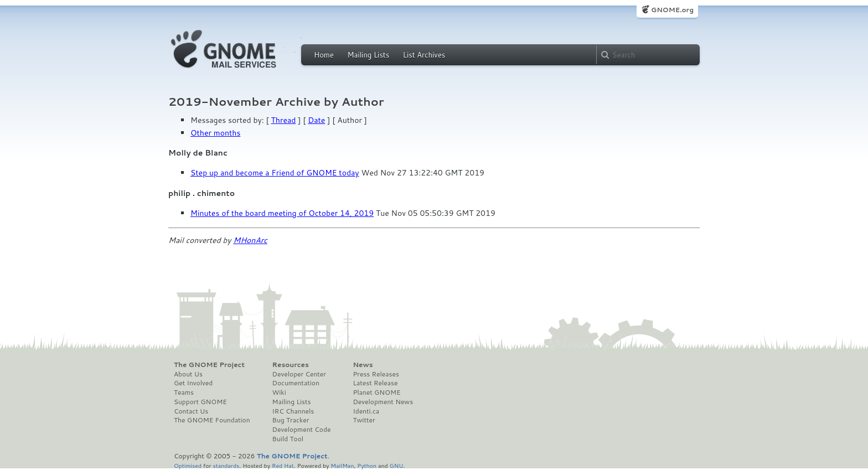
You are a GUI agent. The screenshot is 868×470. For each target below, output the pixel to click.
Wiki (279, 392)
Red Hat (283, 465)
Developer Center (299, 374)
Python (367, 465)
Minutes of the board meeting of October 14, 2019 (282, 213)
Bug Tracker (291, 420)
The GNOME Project (209, 365)
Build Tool (288, 439)
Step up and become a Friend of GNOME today (275, 173)
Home (324, 55)
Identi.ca (366, 411)
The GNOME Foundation (212, 420)
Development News (383, 402)
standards (226, 465)
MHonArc (250, 240)
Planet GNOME (376, 392)
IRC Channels (293, 411)
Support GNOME (200, 402)
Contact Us (191, 411)
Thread (284, 120)
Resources (291, 365)
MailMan (342, 465)
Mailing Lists (368, 55)
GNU (397, 465)
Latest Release (375, 383)
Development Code (302, 430)
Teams (184, 392)
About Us (188, 374)
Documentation (296, 383)
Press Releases (376, 374)
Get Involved (193, 383)
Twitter (364, 420)
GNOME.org (672, 10)
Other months (215, 133)
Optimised (188, 465)
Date (316, 120)
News (363, 365)
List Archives (424, 55)
